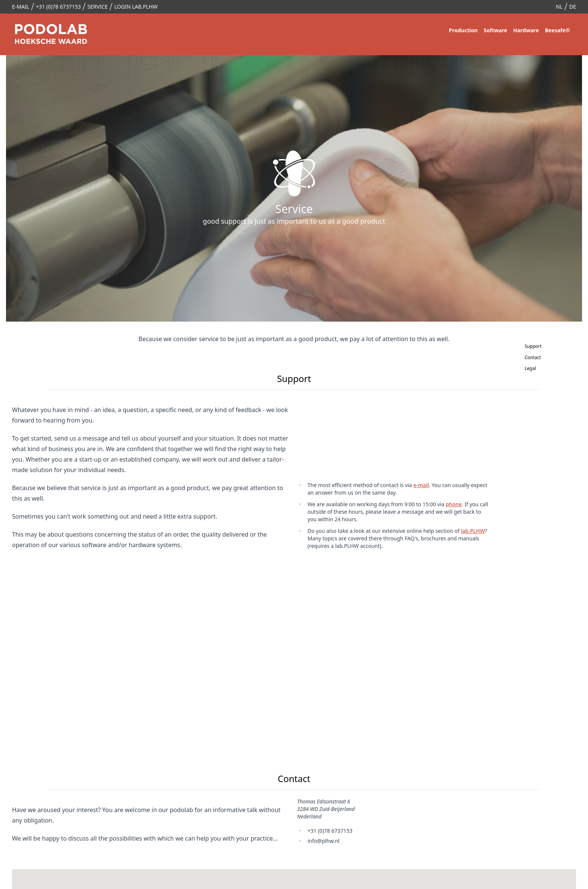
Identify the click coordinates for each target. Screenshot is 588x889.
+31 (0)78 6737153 (58, 7)
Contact (526, 357)
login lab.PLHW (136, 7)
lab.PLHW (473, 531)
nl (559, 7)
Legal (526, 368)
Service (97, 7)
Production (463, 30)
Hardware (526, 30)
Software (496, 30)
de (573, 7)
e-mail (21, 7)
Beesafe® (557, 30)
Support (526, 346)
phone (454, 504)
